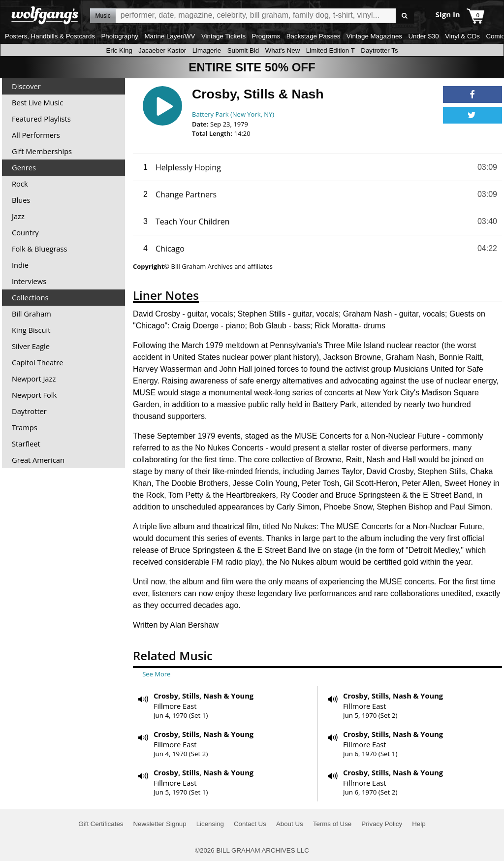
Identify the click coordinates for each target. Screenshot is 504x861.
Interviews (29, 281)
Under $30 (423, 36)
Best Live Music (37, 102)
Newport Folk (34, 395)
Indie (20, 265)
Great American (38, 460)
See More (156, 674)
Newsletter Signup (159, 824)
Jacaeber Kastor (162, 50)
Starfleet (26, 444)
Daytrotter (29, 411)
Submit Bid (243, 50)
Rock (20, 184)
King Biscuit (31, 330)
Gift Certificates (101, 824)
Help (419, 824)
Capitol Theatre (37, 362)
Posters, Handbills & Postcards (50, 36)
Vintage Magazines (374, 36)
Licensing (210, 824)
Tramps (25, 427)
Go (405, 16)
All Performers (36, 135)
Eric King (119, 50)
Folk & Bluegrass (40, 249)
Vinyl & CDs (462, 36)
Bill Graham (31, 314)
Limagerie (207, 50)
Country (25, 232)
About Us (290, 824)
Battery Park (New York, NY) (233, 114)
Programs (266, 36)
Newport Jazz (34, 379)
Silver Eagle (31, 346)
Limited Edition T (331, 50)
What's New (283, 50)
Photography (120, 36)
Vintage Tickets (223, 36)
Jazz (18, 216)
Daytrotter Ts (379, 50)
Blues (21, 200)
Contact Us (250, 824)
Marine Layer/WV (170, 36)
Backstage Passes (314, 36)
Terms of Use (332, 824)
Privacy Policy (382, 824)
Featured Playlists (41, 119)
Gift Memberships (42, 151)
